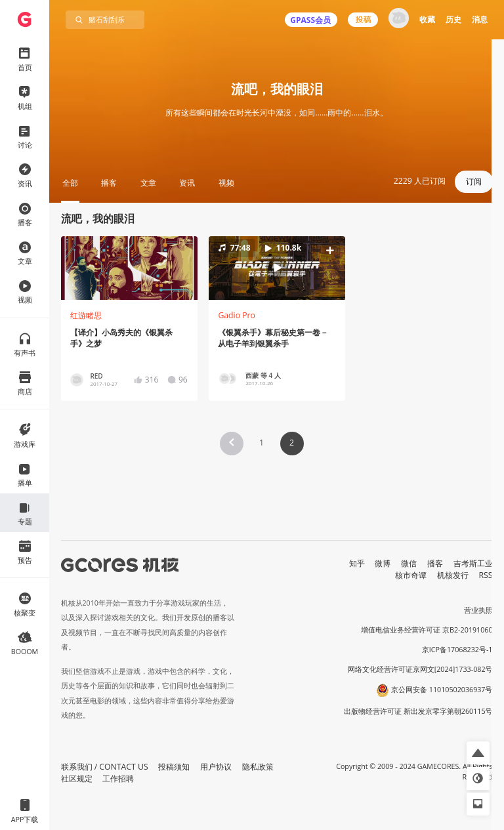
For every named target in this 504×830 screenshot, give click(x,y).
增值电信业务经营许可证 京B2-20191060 (427, 630)
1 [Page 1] (262, 443)
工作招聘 (118, 778)
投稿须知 (174, 767)
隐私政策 (258, 767)
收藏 (427, 19)
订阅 (474, 181)
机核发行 (453, 575)
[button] (276, 268)
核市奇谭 (411, 575)
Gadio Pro (237, 315)
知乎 (357, 563)
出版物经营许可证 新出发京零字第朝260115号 (418, 711)
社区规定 (77, 778)
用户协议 (216, 767)
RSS (486, 575)
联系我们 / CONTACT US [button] (105, 767)
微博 (383, 563)
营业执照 (478, 610)
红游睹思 (86, 315)
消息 (480, 19)
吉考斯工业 (473, 563)
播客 (435, 563)
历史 (453, 19)
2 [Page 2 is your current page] (292, 443)
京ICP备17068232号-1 (457, 650)
